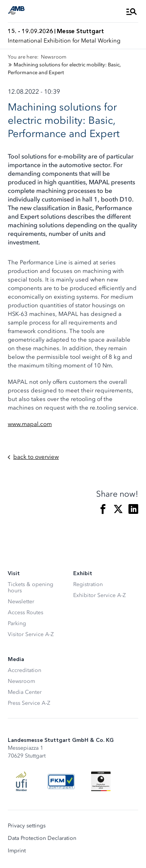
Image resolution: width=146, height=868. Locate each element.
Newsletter (21, 602)
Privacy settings (27, 826)
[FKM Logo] (61, 781)
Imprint (17, 851)
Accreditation (25, 670)
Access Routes (26, 612)
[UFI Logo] (21, 781)
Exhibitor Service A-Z (99, 595)
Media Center (25, 692)
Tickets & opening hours (31, 587)
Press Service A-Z (29, 703)
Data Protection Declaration (42, 838)
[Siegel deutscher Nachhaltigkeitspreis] (101, 781)
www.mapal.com (30, 424)
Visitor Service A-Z (31, 634)
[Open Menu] (132, 11)
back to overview (33, 457)
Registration (88, 584)
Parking (17, 623)
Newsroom (21, 681)
